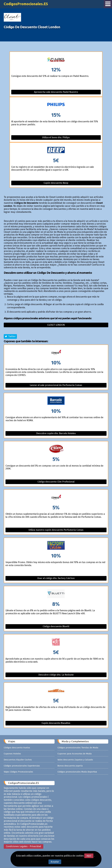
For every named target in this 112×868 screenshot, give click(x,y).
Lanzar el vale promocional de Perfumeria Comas (56, 385)
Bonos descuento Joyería (70, 766)
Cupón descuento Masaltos (56, 723)
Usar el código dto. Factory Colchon (56, 578)
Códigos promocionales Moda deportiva (77, 772)
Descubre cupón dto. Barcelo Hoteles (56, 433)
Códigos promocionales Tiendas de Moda (78, 748)
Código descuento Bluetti (56, 626)
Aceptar (55, 862)
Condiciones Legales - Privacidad (24, 846)
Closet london (56, 325)
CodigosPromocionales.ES (26, 4)
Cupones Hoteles (12, 754)
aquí (89, 856)
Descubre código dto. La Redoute (56, 675)
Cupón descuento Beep (56, 183)
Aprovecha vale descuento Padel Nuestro (56, 92)
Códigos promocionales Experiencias (22, 766)
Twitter (10, 336)
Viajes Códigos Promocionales (18, 772)
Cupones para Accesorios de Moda (75, 754)
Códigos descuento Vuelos (17, 748)
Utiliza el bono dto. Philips (56, 137)
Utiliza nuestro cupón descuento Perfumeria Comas (56, 530)
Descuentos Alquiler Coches (18, 760)
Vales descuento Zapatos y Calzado (75, 760)
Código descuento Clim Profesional (56, 482)
